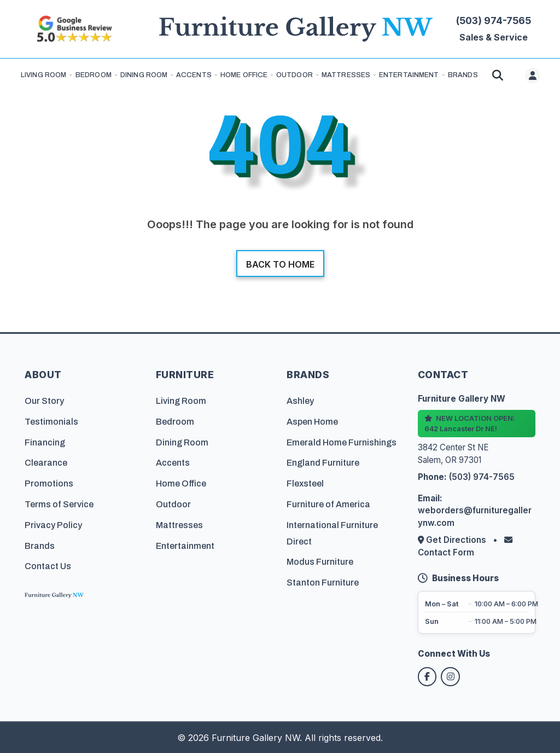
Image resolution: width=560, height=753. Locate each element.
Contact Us (48, 566)
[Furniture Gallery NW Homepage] (296, 29)
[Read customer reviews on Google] (74, 29)
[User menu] (533, 76)
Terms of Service (59, 504)
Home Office (244, 75)
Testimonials (51, 421)
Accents (194, 75)
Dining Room (144, 75)
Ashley (300, 400)
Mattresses (346, 75)
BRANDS (463, 75)
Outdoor (294, 75)
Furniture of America (328, 504)
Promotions (49, 483)
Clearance (46, 463)
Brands (40, 545)
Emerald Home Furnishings (342, 442)
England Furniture (323, 463)
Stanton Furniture (323, 582)
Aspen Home (312, 421)
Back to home (280, 264)
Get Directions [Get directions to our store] (453, 539)
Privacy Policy (53, 525)
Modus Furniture (320, 562)
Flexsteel (305, 483)
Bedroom (94, 75)
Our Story (44, 400)
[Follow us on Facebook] (428, 676)
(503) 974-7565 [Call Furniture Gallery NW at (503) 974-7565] (494, 21)
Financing (45, 442)
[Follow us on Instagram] (452, 676)
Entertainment (409, 75)
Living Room (43, 75)
